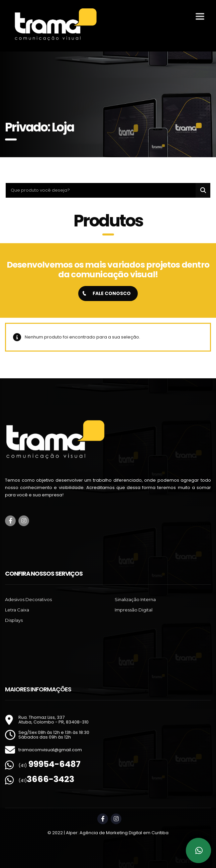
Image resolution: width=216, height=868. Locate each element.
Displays (14, 620)
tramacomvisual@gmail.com (50, 750)
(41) (49, 765)
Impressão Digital (134, 610)
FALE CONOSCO (107, 293)
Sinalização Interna (135, 599)
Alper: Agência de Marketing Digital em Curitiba (117, 833)
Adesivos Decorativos (28, 599)
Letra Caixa (17, 610)
